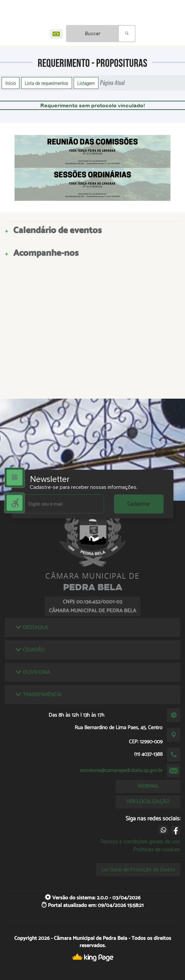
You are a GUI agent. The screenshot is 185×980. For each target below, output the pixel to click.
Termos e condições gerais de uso (140, 842)
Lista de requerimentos (47, 83)
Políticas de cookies (157, 849)
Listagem (86, 83)
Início (11, 83)
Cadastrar (139, 504)
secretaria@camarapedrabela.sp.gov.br (121, 770)
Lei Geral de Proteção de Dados (138, 870)
